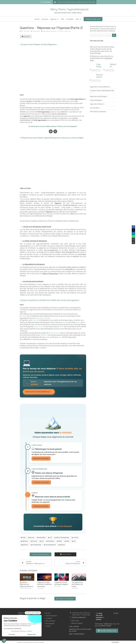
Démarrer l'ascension (41, 459)
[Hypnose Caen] (53, 70)
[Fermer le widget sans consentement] (33, 613)
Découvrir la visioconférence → (39, 392)
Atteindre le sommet (41, 506)
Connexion (115, 642)
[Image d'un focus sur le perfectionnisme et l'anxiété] (106, 66)
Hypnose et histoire (97, 104)
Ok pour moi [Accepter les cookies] (32, 635)
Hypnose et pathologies (98, 96)
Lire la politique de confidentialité (12, 628)
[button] (4, 641)
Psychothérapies (96, 100)
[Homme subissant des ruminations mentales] (93, 77)
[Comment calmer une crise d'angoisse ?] (93, 66)
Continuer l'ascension (41, 482)
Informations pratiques (98, 112)
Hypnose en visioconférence (100, 87)
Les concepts (95, 108)
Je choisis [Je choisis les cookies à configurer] (12, 635)
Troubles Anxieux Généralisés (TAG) (102, 91)
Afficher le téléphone (79, 617)
